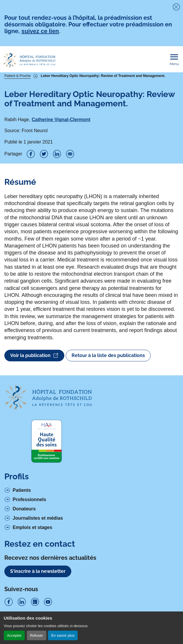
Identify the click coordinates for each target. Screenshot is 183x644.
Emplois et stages (33, 527)
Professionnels (30, 499)
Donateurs (24, 509)
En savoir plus (63, 635)
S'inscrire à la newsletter (38, 571)
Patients (22, 490)
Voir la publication (34, 356)
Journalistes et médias (38, 518)
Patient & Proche (17, 76)
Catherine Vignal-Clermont (61, 120)
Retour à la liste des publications (108, 355)
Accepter (14, 635)
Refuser (37, 635)
